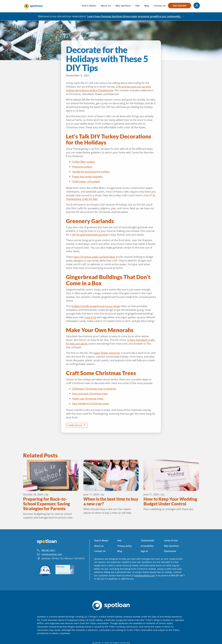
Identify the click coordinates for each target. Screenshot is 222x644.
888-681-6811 (48, 550)
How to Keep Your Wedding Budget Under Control (170, 501)
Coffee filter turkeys (84, 162)
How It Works (89, 6)
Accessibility (147, 546)
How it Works (101, 541)
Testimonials (147, 541)
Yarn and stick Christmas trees (90, 394)
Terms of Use (171, 541)
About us (99, 546)
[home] (33, 6)
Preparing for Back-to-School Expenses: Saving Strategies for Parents (47, 504)
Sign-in (144, 551)
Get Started (180, 6)
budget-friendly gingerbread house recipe (96, 306)
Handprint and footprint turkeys (91, 172)
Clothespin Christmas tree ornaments (94, 389)
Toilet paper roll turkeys (86, 181)
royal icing (90, 317)
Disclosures (170, 551)
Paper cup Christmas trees (88, 399)
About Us (106, 6)
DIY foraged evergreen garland (90, 235)
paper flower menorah (107, 353)
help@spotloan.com (52, 554)
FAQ (138, 6)
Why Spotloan (123, 6)
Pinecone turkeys (82, 167)
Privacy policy (125, 546)
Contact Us (160, 6)
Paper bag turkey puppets (88, 177)
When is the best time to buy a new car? (111, 501)
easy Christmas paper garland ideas (94, 257)
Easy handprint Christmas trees (91, 403)
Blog (147, 6)
